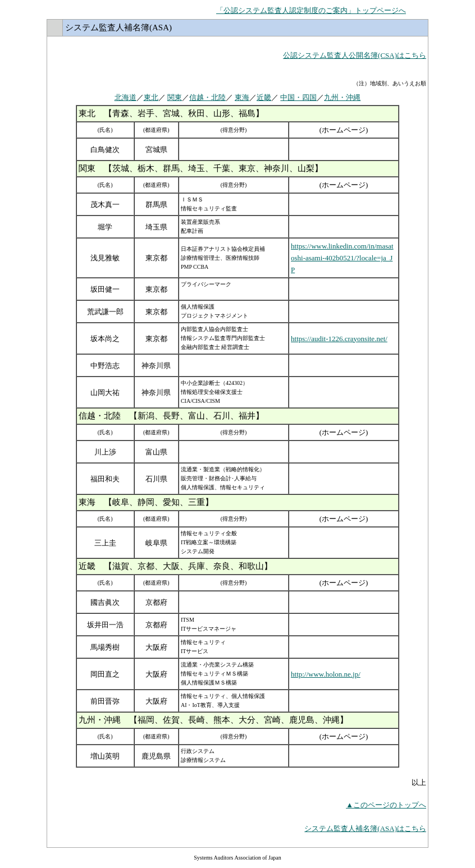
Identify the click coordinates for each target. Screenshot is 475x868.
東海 (242, 97)
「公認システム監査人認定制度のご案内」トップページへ (311, 10)
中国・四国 (298, 97)
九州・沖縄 (342, 97)
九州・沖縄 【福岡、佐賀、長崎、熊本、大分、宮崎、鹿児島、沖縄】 (213, 720)
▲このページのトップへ (386, 805)
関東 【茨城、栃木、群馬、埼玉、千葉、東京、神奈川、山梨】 (201, 168)
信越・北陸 (207, 97)
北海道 (125, 97)
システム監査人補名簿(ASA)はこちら (365, 828)
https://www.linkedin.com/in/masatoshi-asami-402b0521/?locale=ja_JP (342, 258)
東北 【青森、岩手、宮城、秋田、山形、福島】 (171, 113)
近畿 (264, 97)
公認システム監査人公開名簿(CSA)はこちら (355, 55)
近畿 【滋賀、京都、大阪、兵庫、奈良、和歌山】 (175, 566)
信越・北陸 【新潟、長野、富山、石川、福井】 (171, 416)
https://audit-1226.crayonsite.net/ (339, 339)
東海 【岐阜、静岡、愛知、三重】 (146, 502)
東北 (151, 97)
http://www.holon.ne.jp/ (326, 674)
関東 (175, 97)
